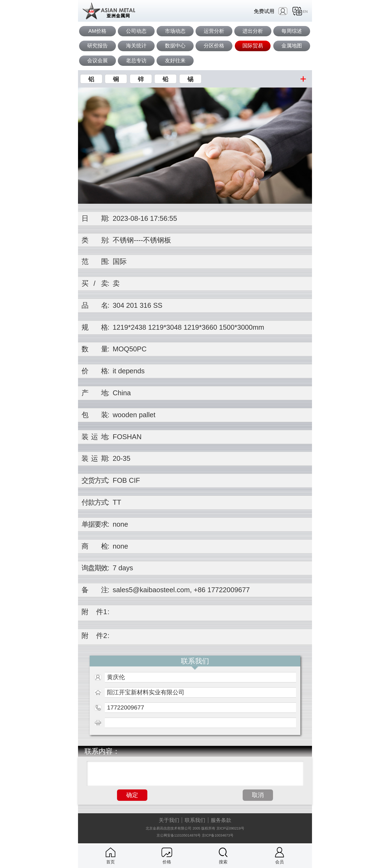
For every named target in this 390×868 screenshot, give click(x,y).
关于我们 (169, 820)
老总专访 (136, 61)
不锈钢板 (157, 240)
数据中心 (175, 46)
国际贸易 (253, 46)
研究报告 (97, 46)
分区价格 (214, 46)
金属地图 (292, 46)
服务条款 (221, 820)
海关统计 (136, 46)
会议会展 (97, 61)
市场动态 (175, 31)
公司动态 (136, 31)
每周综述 (292, 31)
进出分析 (253, 31)
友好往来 (175, 61)
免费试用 (264, 11)
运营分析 (214, 31)
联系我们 (195, 820)
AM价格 (97, 31)
